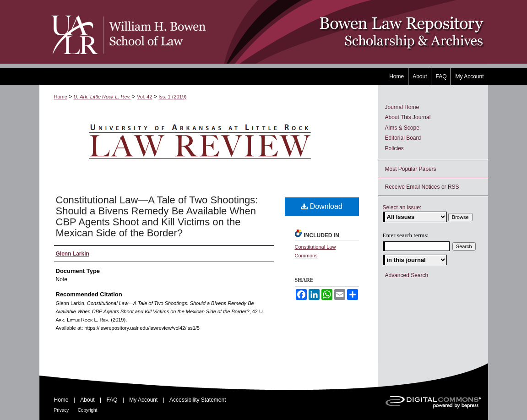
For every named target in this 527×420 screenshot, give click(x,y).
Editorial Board (403, 138)
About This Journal (408, 117)
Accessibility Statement (198, 400)
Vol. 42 (145, 97)
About (87, 400)
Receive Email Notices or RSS (422, 187)
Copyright (88, 410)
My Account (143, 400)
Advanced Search (407, 275)
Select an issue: (402, 207)
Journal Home (402, 107)
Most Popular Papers (411, 169)
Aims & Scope (402, 128)
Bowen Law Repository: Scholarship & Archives (347, 32)
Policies (394, 148)
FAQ (112, 400)
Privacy (62, 410)
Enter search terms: (406, 235)
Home (61, 97)
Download (322, 206)
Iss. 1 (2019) (172, 97)
